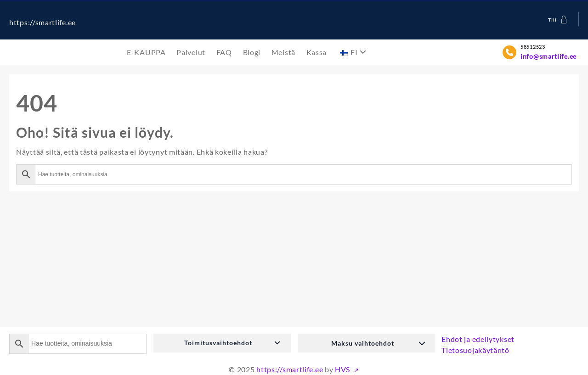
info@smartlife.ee (548, 56)
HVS (343, 369)
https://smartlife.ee (42, 22)
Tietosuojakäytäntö (475, 350)
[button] (222, 343)
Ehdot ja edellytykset (478, 339)
